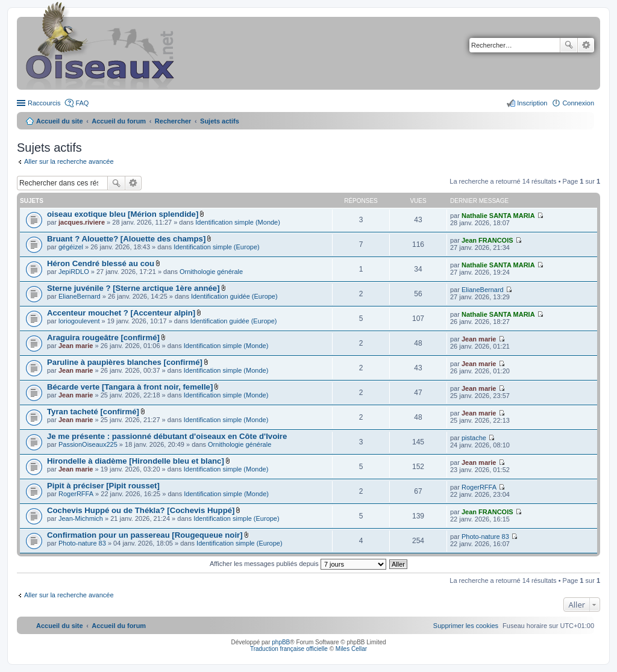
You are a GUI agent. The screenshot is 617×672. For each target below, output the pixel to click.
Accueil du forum (119, 121)
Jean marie (76, 346)
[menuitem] (466, 626)
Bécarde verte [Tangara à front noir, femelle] (130, 387)
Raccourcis (44, 103)
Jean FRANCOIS (487, 240)
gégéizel (71, 247)
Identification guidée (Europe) (234, 296)
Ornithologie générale (211, 272)
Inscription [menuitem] (532, 103)
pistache (474, 438)
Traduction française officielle (289, 649)
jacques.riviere (82, 222)
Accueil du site (60, 121)
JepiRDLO (74, 272)
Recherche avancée (586, 45)
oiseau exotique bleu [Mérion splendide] (123, 214)
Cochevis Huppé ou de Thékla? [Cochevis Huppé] (141, 510)
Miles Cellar (351, 649)
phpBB (281, 642)
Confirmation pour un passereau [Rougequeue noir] (145, 535)
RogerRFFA (76, 494)
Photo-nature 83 (82, 543)
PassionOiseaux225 (88, 444)
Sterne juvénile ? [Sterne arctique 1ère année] (133, 288)
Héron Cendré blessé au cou (101, 263)
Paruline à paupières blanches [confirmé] (125, 362)
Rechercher (569, 45)
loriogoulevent (79, 321)
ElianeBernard (80, 296)
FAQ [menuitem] (82, 103)
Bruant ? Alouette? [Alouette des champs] (126, 239)
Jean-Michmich (81, 518)
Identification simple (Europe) (216, 247)
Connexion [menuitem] (578, 103)
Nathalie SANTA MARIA (498, 216)
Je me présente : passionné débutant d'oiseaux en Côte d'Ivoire (167, 436)
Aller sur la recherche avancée (69, 161)
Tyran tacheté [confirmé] (93, 412)
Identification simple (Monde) (238, 222)
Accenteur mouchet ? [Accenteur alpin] (121, 313)
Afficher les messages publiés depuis (298, 564)
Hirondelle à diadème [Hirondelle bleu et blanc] (136, 461)
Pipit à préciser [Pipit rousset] (103, 486)
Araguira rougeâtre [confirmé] (103, 338)
